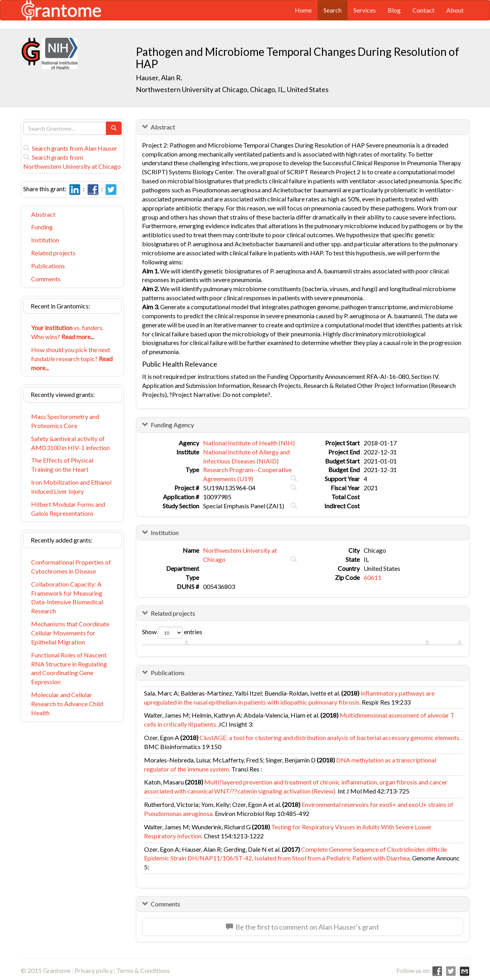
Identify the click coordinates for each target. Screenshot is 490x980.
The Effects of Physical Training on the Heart (62, 465)
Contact (423, 10)
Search (333, 10)
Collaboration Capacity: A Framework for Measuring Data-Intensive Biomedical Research (67, 598)
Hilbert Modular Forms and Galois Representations (68, 509)
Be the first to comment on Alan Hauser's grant (302, 927)
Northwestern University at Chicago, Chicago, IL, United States (232, 89)
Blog (394, 10)
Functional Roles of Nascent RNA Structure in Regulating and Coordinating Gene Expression (69, 668)
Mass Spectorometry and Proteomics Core (65, 421)
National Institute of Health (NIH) (249, 443)
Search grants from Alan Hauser (70, 148)
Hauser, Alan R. (159, 78)
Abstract (43, 214)
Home (303, 10)
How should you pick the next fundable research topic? (72, 359)
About (455, 10)
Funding (42, 227)
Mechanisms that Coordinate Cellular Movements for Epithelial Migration (70, 633)
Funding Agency (172, 425)
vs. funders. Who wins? (67, 332)
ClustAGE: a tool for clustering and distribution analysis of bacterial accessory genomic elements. (330, 737)
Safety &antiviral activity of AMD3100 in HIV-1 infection (70, 443)
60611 (373, 577)
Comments (46, 279)
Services (365, 10)
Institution (45, 240)
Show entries (172, 633)
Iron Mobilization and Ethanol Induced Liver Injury (71, 487)
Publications (48, 266)
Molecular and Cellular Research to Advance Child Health (67, 704)
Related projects (53, 253)
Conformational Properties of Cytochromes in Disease (71, 567)
